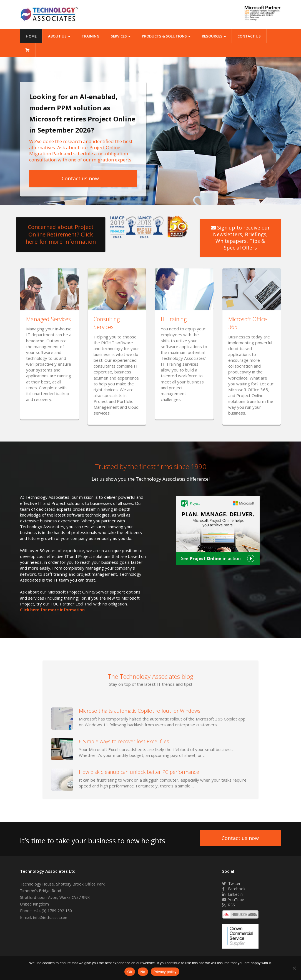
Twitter (232, 884)
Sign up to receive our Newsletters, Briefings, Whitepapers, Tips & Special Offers (240, 238)
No (143, 972)
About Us (59, 36)
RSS (229, 906)
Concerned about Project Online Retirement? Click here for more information (61, 234)
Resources (214, 36)
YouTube (233, 900)
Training (91, 36)
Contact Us (249, 36)
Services (121, 36)
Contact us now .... (83, 178)
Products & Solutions (166, 36)
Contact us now (240, 839)
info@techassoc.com (52, 918)
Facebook (234, 889)
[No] (294, 968)
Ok (130, 972)
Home (31, 36)
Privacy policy (165, 972)
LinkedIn (233, 895)
